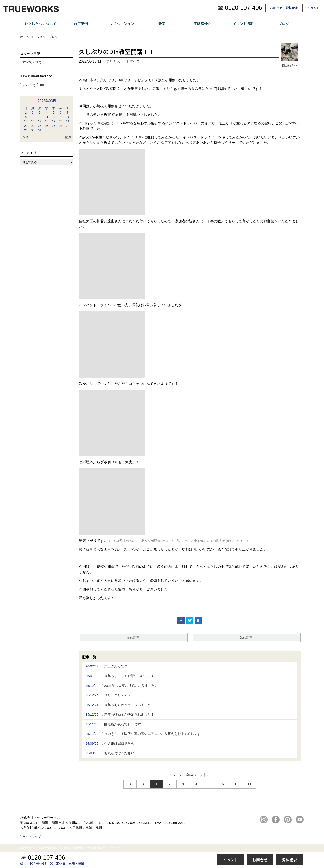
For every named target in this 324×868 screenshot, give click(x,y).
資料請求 (289, 860)
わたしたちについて (40, 24)
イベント (313, 8)
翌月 (68, 137)
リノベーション (122, 24)
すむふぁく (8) (33, 85)
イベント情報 (243, 24)
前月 (26, 137)
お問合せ (260, 860)
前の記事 (133, 637)
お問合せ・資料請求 (284, 8)
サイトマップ (32, 837)
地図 (90, 823)
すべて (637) (32, 62)
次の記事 (246, 637)
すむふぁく (115, 61)
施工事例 (81, 24)
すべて (135, 61)
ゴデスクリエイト (114, 848)
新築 (162, 24)
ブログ (284, 24)
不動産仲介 (202, 24)
